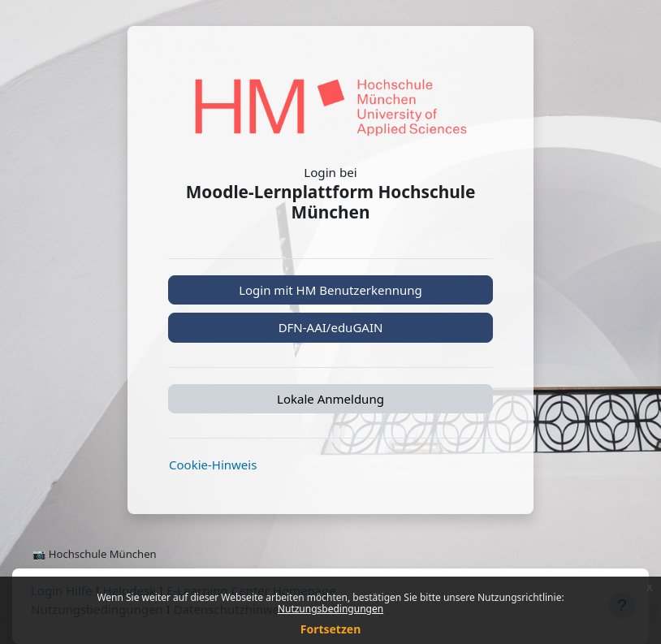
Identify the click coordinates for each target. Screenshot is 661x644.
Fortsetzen (331, 629)
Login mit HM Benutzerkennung (330, 290)
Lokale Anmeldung (330, 399)
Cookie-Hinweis (213, 465)
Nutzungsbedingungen (330, 609)
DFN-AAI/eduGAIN (331, 327)
